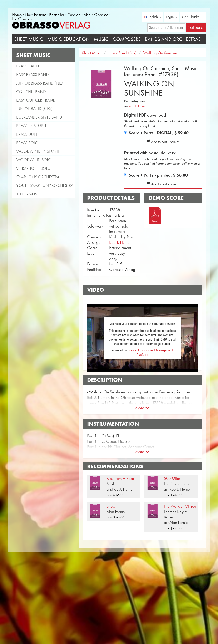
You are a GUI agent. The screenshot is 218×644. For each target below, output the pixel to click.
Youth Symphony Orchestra (45, 185)
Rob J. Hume (138, 106)
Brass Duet (27, 134)
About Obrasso (96, 15)
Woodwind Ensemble (38, 151)
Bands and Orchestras (173, 39)
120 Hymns (27, 194)
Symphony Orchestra (38, 177)
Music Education (68, 39)
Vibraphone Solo (33, 168)
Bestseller (57, 15)
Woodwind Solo (34, 160)
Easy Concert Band (36, 100)
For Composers (24, 19)
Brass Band (28, 66)
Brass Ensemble (32, 126)
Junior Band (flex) (34, 109)
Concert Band (31, 92)
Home (17, 15)
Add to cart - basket (163, 142)
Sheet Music (29, 39)
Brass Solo (27, 143)
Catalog (74, 15)
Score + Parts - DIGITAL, (159, 133)
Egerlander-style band (39, 117)
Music (101, 39)
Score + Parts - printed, (158, 175)
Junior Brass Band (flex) (40, 83)
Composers (127, 39)
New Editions (36, 15)
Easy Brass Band (33, 75)
